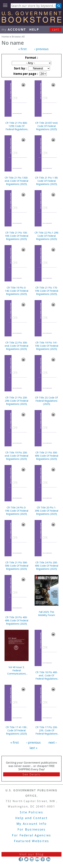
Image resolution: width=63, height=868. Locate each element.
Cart (56, 29)
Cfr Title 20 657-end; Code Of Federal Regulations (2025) (47, 126)
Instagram (32, 859)
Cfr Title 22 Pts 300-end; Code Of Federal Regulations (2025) (16, 346)
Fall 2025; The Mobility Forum (47, 613)
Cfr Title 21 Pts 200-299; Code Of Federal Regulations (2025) (17, 401)
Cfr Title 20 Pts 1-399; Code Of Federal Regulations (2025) (46, 511)
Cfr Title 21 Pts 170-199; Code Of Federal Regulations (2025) (46, 291)
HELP (34, 29)
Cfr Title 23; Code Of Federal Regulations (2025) (46, 401)
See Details (31, 774)
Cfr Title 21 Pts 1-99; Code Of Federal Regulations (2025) (46, 181)
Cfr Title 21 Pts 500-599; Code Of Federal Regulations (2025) (17, 566)
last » (33, 748)
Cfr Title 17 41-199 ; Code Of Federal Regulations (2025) (17, 730)
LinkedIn (48, 859)
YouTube (37, 859)
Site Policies (31, 812)
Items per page (25, 74)
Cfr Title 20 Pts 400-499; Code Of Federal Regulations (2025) (17, 620)
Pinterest (43, 859)
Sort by (20, 68)
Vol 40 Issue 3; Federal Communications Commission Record (16, 670)
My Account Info (32, 824)
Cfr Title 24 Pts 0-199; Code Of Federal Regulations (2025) (17, 511)
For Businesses (32, 829)
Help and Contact (32, 818)
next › (52, 742)
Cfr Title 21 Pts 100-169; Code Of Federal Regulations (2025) (17, 236)
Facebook (21, 859)
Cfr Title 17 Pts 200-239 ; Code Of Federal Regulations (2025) (47, 730)
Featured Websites (32, 841)
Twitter (26, 859)
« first (23, 49)
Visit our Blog (32, 854)
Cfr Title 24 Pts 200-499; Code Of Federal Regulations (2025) (46, 566)
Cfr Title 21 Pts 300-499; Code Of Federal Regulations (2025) (46, 456)
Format (31, 57)
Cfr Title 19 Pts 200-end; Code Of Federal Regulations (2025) (16, 456)
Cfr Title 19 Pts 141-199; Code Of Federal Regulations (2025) (46, 346)
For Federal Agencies (32, 835)
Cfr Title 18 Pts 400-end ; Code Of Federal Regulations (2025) (47, 675)
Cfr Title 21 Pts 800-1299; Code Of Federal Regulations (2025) (16, 126)
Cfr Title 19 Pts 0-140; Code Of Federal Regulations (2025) (17, 291)
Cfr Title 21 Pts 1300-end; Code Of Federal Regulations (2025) (16, 181)
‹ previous (41, 49)
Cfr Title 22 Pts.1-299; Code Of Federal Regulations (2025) (47, 236)
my (14, 29)
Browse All (18, 36)
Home (5, 36)
